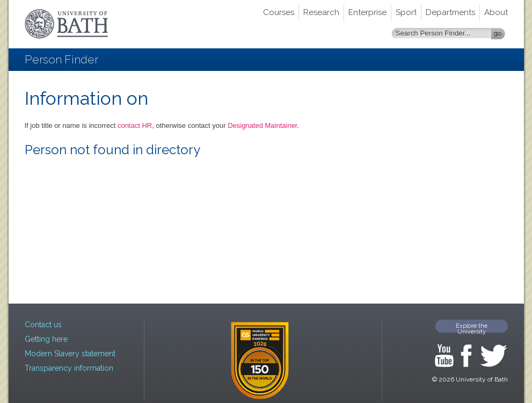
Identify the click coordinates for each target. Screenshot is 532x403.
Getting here (46, 339)
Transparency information (69, 368)
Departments (450, 12)
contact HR (135, 125)
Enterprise (367, 12)
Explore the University (472, 328)
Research (321, 12)
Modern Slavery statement (70, 354)
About (496, 12)
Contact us (43, 325)
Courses (279, 12)
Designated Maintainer (262, 125)
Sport (406, 12)
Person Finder (61, 59)
